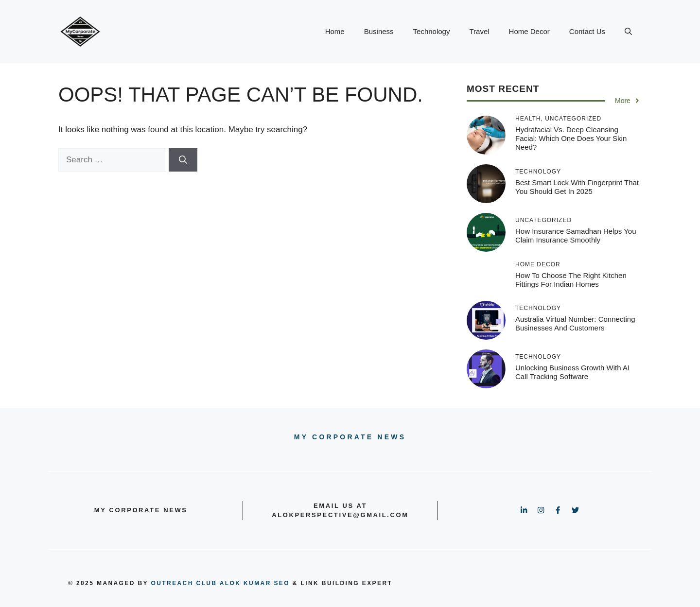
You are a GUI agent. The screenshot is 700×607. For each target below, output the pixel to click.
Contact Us (587, 31)
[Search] (183, 160)
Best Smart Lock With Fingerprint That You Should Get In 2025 (577, 187)
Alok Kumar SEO (255, 583)
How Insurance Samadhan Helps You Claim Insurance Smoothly (576, 235)
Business (379, 31)
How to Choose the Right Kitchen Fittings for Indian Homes (571, 280)
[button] (628, 32)
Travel (479, 31)
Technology (432, 31)
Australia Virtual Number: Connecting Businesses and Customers (575, 323)
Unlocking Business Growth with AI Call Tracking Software (572, 372)
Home (335, 31)
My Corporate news (350, 437)
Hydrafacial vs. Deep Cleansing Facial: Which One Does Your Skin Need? (571, 138)
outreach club (184, 583)
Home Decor (529, 31)
